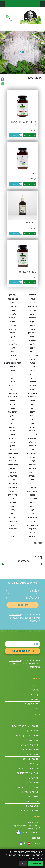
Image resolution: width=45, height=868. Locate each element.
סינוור (13, 442)
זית (32, 378)
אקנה (32, 321)
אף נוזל (13, 321)
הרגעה (32, 363)
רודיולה (32, 506)
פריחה (13, 480)
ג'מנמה (32, 337)
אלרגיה (32, 314)
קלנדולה (13, 502)
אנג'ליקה (13, 318)
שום (32, 514)
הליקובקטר (13, 359)
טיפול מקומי (13, 393)
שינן (13, 525)
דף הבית (39, 78)
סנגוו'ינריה (32, 446)
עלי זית (32, 457)
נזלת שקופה (32, 435)
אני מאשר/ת (36, 864)
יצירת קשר (34, 709)
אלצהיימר (13, 314)
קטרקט (32, 495)
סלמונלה (32, 442)
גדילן (13, 340)
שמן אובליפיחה (32, 525)
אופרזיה (13, 303)
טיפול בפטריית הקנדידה (28, 787)
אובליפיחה (32, 295)
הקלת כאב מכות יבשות (13, 363)
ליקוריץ (13, 416)
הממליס (32, 359)
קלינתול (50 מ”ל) (31, 759)
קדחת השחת (13, 487)
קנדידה (32, 502)
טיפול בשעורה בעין (30, 749)
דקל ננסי (13, 355)
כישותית (32, 404)
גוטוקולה (32, 340)
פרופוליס (32, 476)
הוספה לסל (15, 135)
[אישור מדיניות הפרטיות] (40, 614)
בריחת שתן (32, 333)
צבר (32, 480)
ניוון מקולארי (13, 438)
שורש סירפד (32, 517)
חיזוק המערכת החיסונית (28, 768)
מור (13, 419)
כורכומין (13, 404)
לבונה (13, 408)
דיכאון (32, 348)
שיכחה (32, 521)
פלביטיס (13, 472)
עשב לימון (32, 465)
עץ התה (32, 461)
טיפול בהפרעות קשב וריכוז (27, 735)
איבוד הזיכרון (32, 306)
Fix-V (36, 721)
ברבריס (13, 333)
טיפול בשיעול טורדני (30, 745)
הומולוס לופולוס (32, 355)
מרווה (13, 435)
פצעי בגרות (13, 476)
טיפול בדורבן (33, 731)
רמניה (13, 514)
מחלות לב (13, 427)
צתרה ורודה (32, 484)
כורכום (32, 401)
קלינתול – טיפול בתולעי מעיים (25, 726)
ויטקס (13, 370)
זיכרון (13, 378)
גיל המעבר (13, 344)
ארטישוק (13, 325)
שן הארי (32, 532)
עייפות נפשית (13, 453)
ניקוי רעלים (32, 438)
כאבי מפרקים (13, 397)
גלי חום (32, 344)
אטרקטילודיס (13, 306)
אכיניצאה (32, 310)
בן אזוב (32, 325)
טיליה (32, 389)
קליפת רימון (32, 499)
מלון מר (32, 427)
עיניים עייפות (13, 457)
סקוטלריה (13, 450)
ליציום (32, 412)
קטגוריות (35, 694)
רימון (32, 510)
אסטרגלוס (32, 318)
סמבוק (13, 446)
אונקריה (32, 299)
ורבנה (32, 374)
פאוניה (13, 468)
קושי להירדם (13, 495)
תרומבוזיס (32, 536)
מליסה (13, 431)
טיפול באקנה (33, 778)
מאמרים (35, 699)
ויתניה (32, 370)
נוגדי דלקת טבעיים (30, 792)
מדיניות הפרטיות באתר (28, 811)
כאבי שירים (32, 397)
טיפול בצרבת (33, 740)
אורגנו (32, 303)
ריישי (13, 510)
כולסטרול (13, 401)
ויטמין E (32, 367)
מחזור (32, 423)
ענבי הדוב (13, 461)
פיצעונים (32, 468)
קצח (13, 506)
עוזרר (32, 450)
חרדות (13, 389)
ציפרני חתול (13, 484)
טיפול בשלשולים (31, 782)
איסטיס (13, 310)
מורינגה (32, 419)
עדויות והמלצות (32, 704)
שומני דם (13, 517)
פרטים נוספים (29, 135)
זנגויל (13, 382)
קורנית (13, 491)
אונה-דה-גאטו (13, 299)
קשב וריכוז (34, 764)
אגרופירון (13, 295)
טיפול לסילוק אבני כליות (28, 754)
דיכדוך (13, 352)
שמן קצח (32, 529)
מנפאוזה (32, 431)
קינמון (13, 499)
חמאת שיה (32, 385)
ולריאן (13, 374)
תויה (13, 536)
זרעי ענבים (32, 382)
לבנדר (32, 408)
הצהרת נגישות (32, 806)
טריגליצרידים (32, 393)
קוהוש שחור (32, 487)
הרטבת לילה (13, 367)
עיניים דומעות (32, 453)
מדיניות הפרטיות (15, 615)
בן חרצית (13, 329)
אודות (36, 690)
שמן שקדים (13, 532)
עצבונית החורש (13, 465)
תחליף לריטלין (32, 801)
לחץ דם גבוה (13, 412)
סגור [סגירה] (23, 864)
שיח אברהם (13, 521)
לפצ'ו (32, 416)
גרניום (13, 348)
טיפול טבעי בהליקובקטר (28, 773)
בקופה (32, 329)
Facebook (36, 838)
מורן (13, 423)
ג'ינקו (13, 337)
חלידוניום (13, 385)
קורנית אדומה (32, 491)
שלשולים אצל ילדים (30, 796)
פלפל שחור (32, 472)
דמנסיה (32, 352)
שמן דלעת (13, 529)
